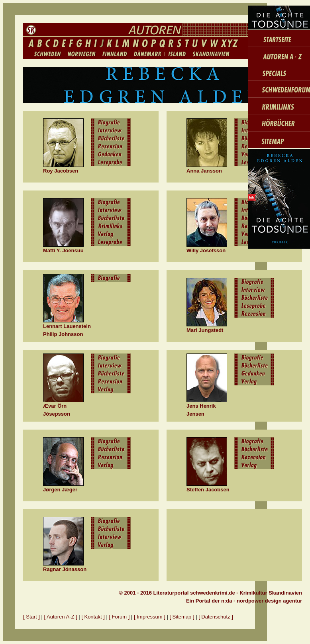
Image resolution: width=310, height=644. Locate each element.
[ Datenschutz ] (216, 617)
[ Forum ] (119, 617)
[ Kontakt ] (93, 617)
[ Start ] (31, 617)
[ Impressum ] (150, 617)
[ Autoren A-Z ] (61, 617)
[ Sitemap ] (182, 617)
